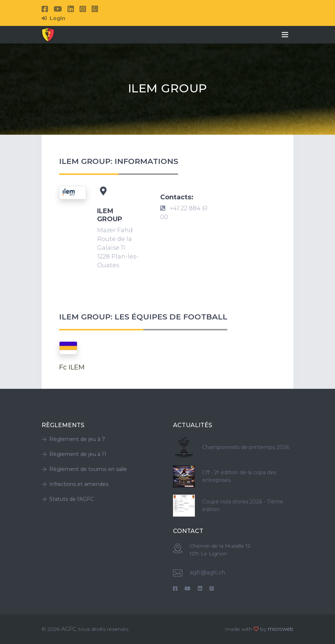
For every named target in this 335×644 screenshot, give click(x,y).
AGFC (69, 629)
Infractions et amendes (75, 484)
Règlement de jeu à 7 (73, 439)
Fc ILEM (72, 367)
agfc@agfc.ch (207, 572)
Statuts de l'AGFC (68, 499)
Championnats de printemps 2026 (246, 447)
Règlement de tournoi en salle (84, 469)
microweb (281, 629)
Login (53, 18)
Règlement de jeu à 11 (74, 454)
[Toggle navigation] (285, 35)
